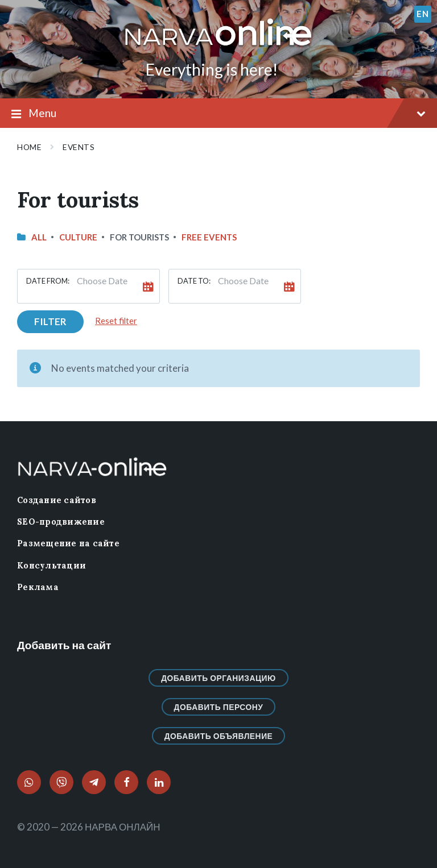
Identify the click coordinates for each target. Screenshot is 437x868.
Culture (78, 237)
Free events (209, 237)
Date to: (194, 281)
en (422, 14)
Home (29, 147)
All (39, 237)
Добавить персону (219, 707)
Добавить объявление (219, 736)
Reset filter (116, 321)
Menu (218, 114)
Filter (50, 321)
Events (79, 147)
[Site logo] (218, 46)
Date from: (48, 281)
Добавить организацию (218, 678)
